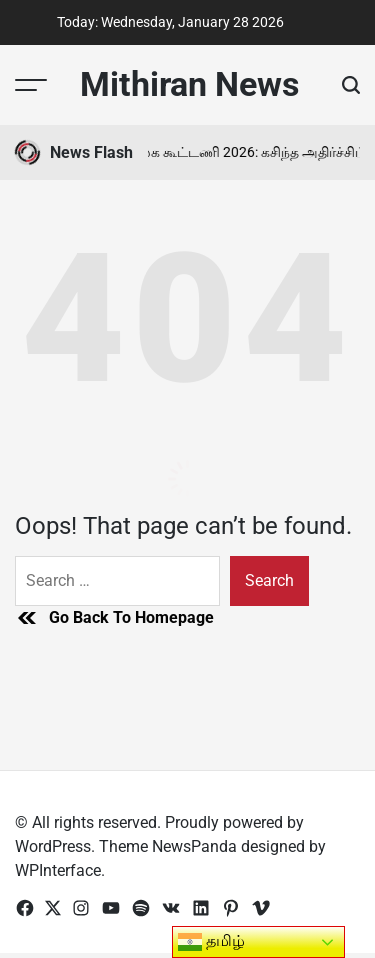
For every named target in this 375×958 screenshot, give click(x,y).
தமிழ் (211, 942)
